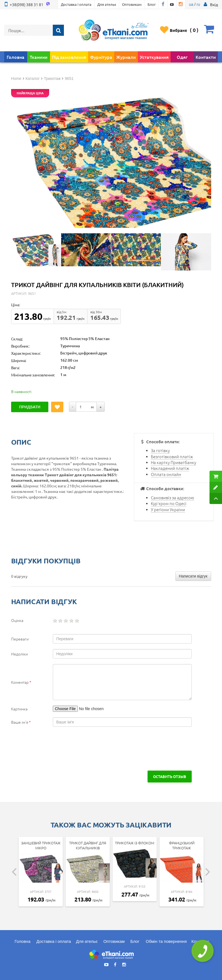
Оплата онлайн (166, 474)
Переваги (20, 639)
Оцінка (17, 620)
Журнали (126, 57)
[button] (214, 4)
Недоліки (19, 654)
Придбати (30, 407)
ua (191, 4)
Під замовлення (69, 57)
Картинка (19, 709)
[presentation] (53, 749)
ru (198, 4)
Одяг (182, 57)
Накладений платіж (170, 468)
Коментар (21, 682)
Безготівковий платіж (172, 456)
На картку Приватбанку (174, 462)
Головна (16, 57)
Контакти (206, 57)
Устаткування (154, 57)
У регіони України (168, 509)
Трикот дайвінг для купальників (88, 845)
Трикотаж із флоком (135, 843)
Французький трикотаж (182, 845)
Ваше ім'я (21, 722)
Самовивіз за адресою (173, 497)
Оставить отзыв (170, 776)
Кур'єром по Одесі (169, 503)
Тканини (39, 57)
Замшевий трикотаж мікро (41, 845)
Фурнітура (101, 57)
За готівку (160, 450)
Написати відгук (193, 576)
